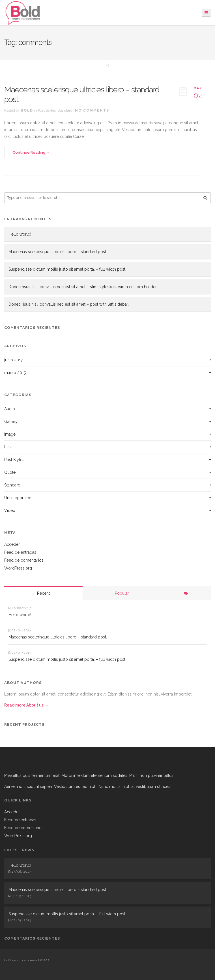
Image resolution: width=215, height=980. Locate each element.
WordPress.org (18, 568)
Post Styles (47, 110)
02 (198, 92)
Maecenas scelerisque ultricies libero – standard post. (82, 94)
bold (27, 110)
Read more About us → (26, 705)
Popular (122, 593)
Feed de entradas (20, 552)
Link (8, 447)
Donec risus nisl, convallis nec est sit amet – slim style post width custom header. (83, 287)
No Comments (92, 110)
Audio (10, 409)
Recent (43, 593)
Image (10, 434)
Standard (65, 110)
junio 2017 (13, 360)
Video (10, 510)
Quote (10, 472)
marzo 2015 (15, 373)
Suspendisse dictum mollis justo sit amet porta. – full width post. (67, 269)
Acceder (12, 544)
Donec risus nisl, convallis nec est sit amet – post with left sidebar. (69, 304)
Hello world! (20, 234)
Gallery (11, 421)
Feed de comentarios (24, 560)
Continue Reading (29, 152)
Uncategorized (18, 498)
